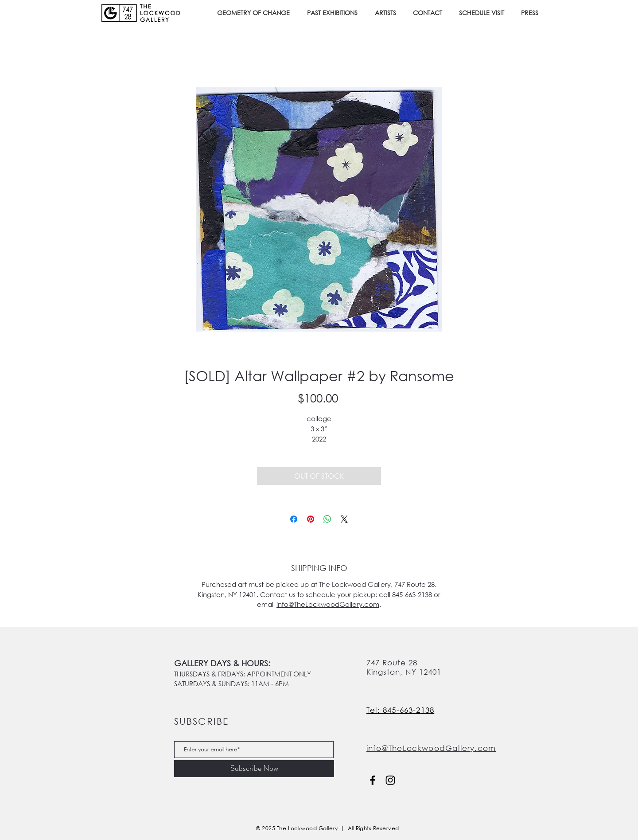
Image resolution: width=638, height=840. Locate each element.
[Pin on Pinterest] (311, 519)
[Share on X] (344, 519)
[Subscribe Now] (254, 769)
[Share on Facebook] (294, 519)
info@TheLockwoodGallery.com (328, 604)
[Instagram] (390, 780)
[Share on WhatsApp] (327, 519)
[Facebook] (373, 780)
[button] (334, 13)
